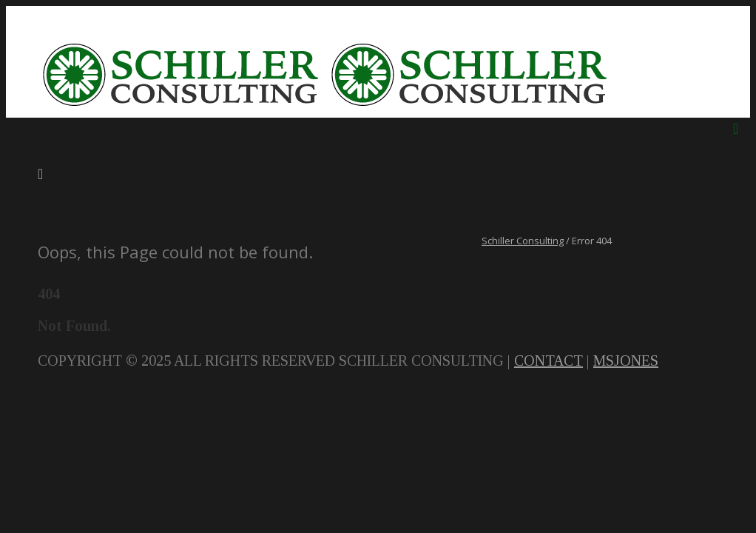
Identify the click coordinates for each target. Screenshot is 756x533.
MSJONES (626, 361)
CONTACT (549, 361)
